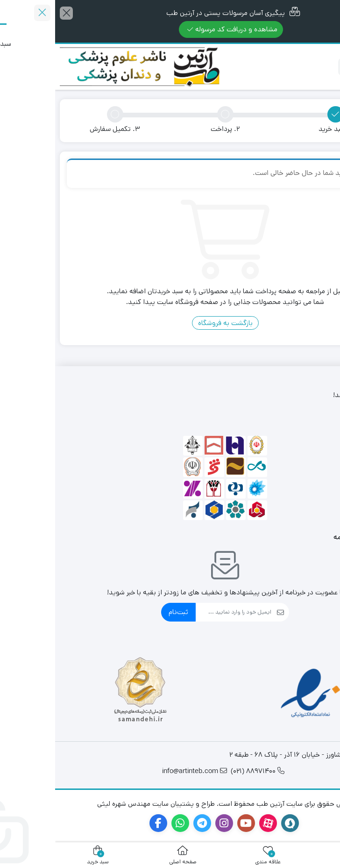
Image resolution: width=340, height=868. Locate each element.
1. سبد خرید (280, 130)
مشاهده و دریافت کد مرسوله (177, 29)
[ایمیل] (178, 612)
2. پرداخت (170, 130)
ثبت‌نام (123, 612)
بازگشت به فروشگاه (170, 323)
